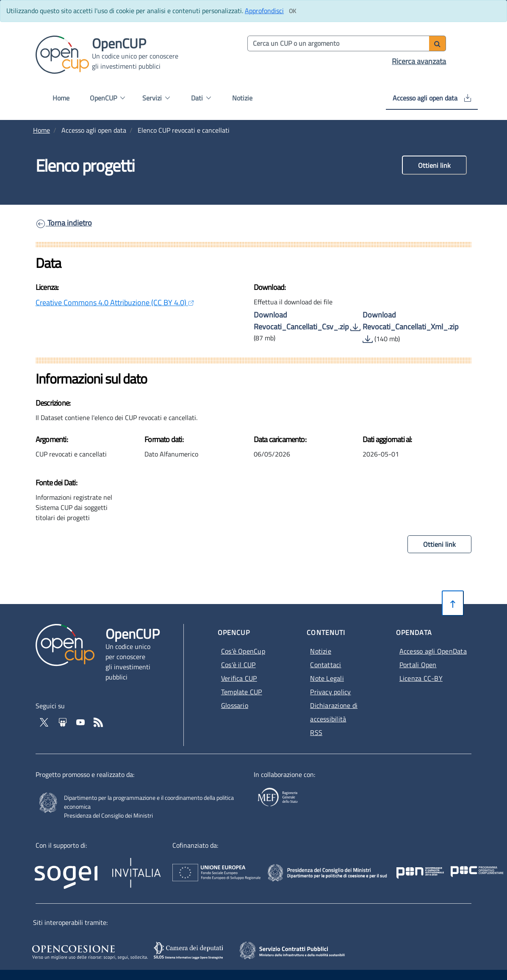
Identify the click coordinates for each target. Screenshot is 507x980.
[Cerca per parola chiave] (339, 43)
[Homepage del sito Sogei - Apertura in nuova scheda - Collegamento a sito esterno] (72, 872)
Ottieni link (434, 165)
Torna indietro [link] (64, 223)
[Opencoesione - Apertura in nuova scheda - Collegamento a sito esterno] (89, 951)
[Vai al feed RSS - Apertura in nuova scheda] (98, 721)
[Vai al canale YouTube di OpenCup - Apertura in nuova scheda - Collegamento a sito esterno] (81, 721)
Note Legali (327, 678)
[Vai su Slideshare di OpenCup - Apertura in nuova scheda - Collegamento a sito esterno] (64, 721)
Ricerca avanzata (419, 61)
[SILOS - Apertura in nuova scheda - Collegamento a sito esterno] (190, 951)
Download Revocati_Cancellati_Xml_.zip (410, 327)
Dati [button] (201, 98)
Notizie (242, 98)
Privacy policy (330, 692)
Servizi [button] (156, 98)
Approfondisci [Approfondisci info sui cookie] (264, 11)
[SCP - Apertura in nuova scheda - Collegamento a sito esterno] (304, 950)
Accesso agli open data (432, 98)
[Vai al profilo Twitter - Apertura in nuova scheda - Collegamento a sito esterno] (45, 721)
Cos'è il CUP (238, 665)
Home (61, 98)
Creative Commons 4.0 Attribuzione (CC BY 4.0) (115, 302)
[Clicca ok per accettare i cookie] (292, 11)
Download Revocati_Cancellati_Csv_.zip (307, 321)
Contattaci (326, 665)
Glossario (235, 705)
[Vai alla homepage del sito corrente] (62, 54)
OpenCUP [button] (107, 98)
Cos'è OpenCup (243, 651)
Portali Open (418, 665)
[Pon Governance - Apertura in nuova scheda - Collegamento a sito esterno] (458, 868)
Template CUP (242, 692)
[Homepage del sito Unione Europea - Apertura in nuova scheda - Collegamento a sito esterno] (257, 868)
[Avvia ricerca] (438, 43)
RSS (316, 732)
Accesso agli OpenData (433, 651)
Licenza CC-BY (421, 678)
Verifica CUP (239, 678)
